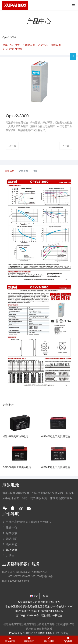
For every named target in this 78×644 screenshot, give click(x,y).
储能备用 (56, 45)
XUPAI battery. (61, 633)
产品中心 (43, 45)
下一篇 (66, 146)
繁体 (45, 596)
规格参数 (23, 171)
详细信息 (9, 171)
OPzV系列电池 (14, 49)
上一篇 (12, 146)
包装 (35, 171)
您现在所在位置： (12, 45)
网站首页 (30, 45)
